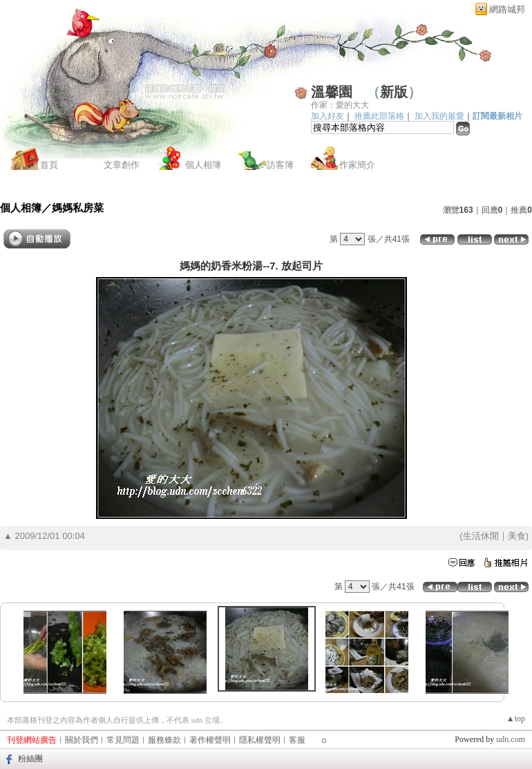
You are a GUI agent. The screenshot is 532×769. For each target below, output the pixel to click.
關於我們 (82, 740)
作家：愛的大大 (340, 105)
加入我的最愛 (439, 116)
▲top (516, 719)
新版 (394, 92)
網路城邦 (507, 9)
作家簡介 (357, 165)
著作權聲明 (210, 740)
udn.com (511, 739)
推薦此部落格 (379, 116)
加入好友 (327, 116)
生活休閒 (481, 536)
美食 (517, 536)
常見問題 (123, 740)
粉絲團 (30, 759)
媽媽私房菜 (78, 208)
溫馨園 (332, 92)
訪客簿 (280, 165)
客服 (297, 740)
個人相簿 (203, 165)
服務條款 (164, 740)
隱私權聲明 (260, 740)
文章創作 (122, 165)
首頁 (49, 165)
